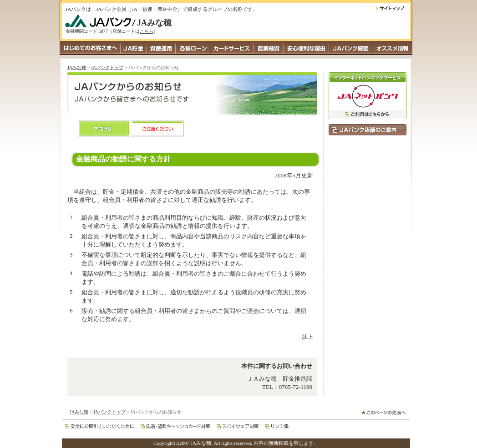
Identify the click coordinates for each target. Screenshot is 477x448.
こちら (147, 31)
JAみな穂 (77, 68)
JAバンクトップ (107, 68)
